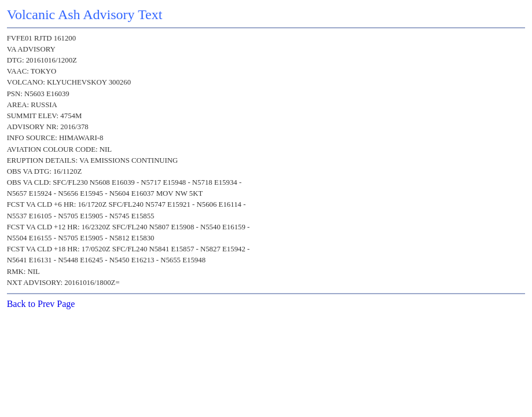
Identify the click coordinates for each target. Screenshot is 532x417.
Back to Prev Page (41, 304)
